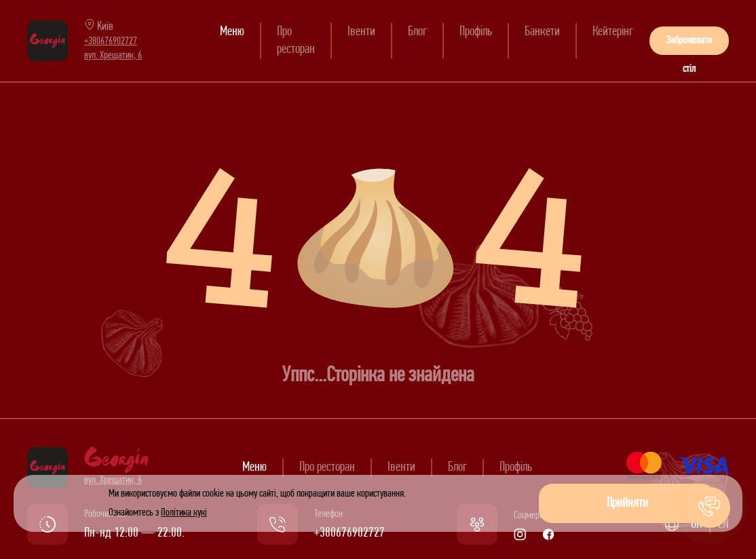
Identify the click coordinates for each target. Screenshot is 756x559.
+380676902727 (111, 41)
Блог (417, 32)
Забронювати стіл (689, 45)
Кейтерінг (613, 32)
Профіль (476, 32)
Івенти (361, 32)
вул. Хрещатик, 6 (113, 56)
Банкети (542, 32)
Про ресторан (327, 467)
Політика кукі (184, 513)
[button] (710, 507)
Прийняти (627, 503)
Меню (232, 32)
